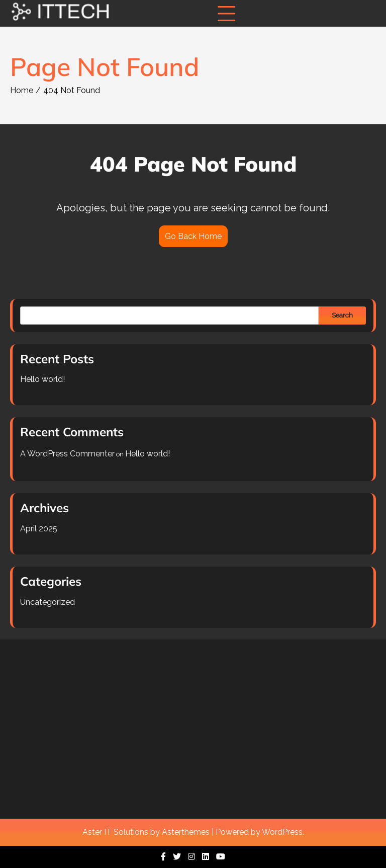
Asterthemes (186, 832)
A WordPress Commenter (70, 454)
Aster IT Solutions (115, 832)
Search (339, 318)
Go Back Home (193, 236)
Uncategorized (51, 599)
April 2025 (42, 527)
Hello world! (45, 381)
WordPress (282, 832)
